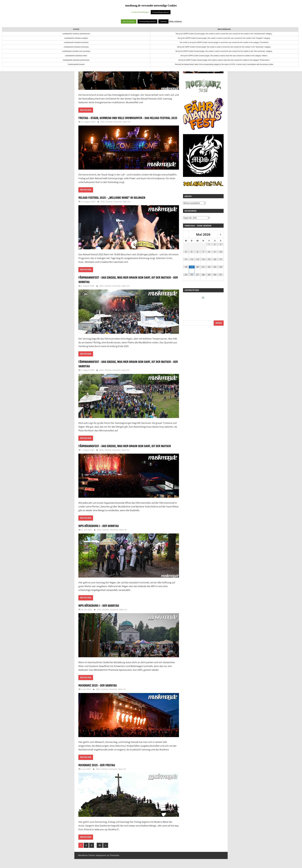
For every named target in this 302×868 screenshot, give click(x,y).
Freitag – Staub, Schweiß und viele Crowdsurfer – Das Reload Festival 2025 (125, 120)
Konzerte (118, 126)
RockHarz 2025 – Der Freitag (99, 774)
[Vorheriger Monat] (186, 235)
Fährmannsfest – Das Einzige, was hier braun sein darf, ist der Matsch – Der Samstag (125, 368)
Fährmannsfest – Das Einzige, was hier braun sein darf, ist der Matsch (125, 453)
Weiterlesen (86, 110)
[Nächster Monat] (221, 235)
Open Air (127, 126)
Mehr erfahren (175, 21)
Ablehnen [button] (163, 21)
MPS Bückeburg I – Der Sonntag (101, 535)
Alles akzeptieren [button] (129, 21)
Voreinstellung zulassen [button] (161, 12)
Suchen (219, 323)
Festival (109, 126)
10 (100, 854)
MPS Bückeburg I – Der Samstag (102, 615)
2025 (102, 126)
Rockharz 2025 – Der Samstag (100, 694)
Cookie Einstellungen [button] (140, 12)
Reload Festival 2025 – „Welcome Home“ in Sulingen (117, 202)
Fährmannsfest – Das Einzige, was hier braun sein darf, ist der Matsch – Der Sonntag (125, 284)
